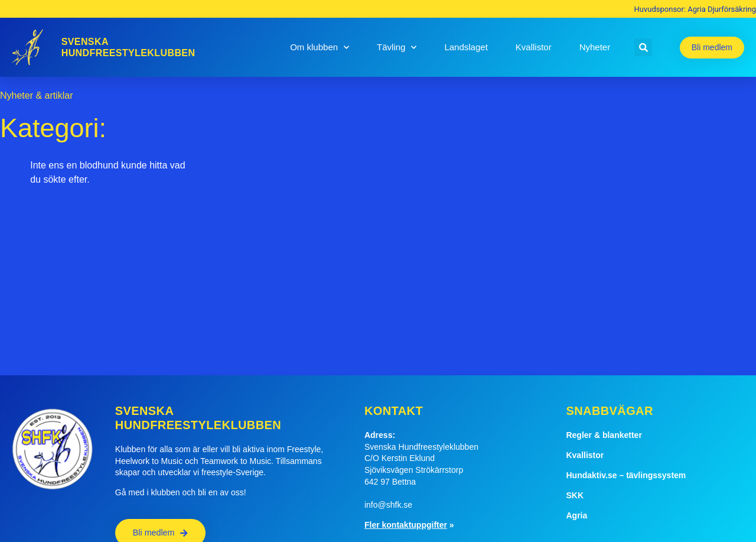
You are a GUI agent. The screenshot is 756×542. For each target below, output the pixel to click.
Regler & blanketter (604, 435)
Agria (576, 515)
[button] (643, 47)
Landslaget (466, 47)
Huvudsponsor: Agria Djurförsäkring (695, 9)
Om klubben (320, 48)
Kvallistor (534, 47)
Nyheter (595, 47)
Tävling (397, 48)
